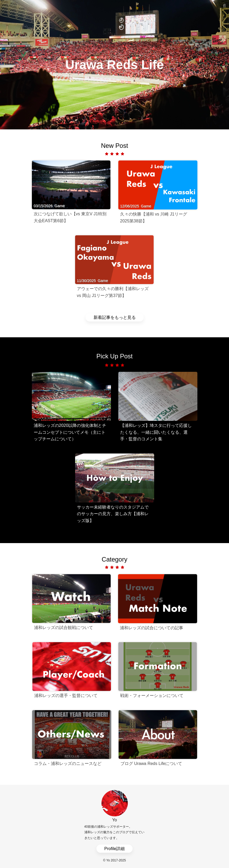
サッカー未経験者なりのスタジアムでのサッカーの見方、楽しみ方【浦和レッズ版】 (113, 514)
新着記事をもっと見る (115, 317)
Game (60, 206)
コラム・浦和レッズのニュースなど (68, 764)
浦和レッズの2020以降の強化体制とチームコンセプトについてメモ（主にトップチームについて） (70, 432)
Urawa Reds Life (115, 64)
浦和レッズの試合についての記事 (152, 628)
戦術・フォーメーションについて (152, 696)
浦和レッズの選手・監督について (66, 696)
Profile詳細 (115, 849)
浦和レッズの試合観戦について (64, 628)
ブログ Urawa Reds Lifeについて (151, 764)
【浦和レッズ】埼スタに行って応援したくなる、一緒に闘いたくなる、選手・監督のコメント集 (156, 432)
